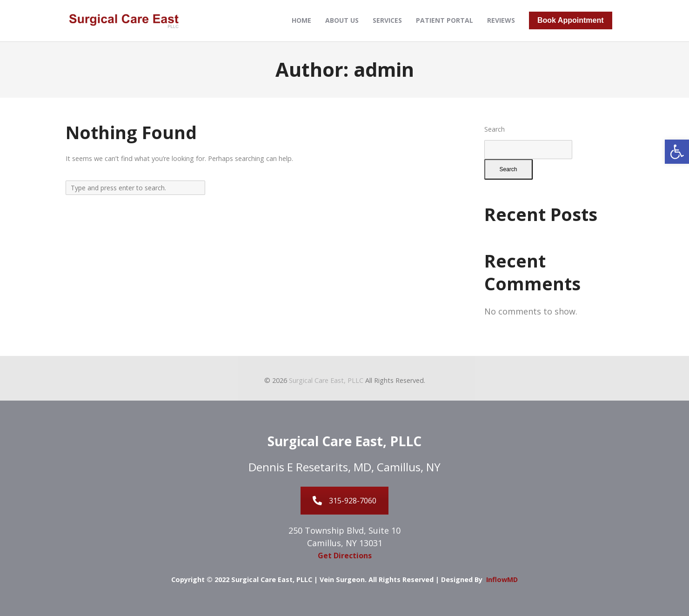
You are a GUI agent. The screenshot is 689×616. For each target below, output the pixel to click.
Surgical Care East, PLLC (326, 380)
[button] (677, 152)
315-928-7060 (344, 501)
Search (495, 129)
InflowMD (502, 579)
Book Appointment (571, 20)
